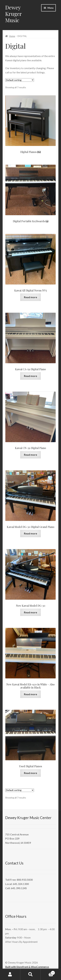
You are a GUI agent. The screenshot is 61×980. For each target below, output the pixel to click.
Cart (48, 972)
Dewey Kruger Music (13, 14)
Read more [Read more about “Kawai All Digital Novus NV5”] (30, 297)
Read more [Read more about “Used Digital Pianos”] (30, 773)
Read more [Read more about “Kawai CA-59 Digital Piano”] (30, 376)
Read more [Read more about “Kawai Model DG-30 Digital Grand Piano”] (30, 533)
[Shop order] (20, 80)
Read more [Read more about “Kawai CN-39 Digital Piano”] (30, 455)
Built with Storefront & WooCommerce (27, 967)
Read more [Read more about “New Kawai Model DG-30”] (30, 612)
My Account (10, 974)
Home (12, 36)
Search (30, 974)
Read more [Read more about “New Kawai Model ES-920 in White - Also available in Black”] (30, 694)
